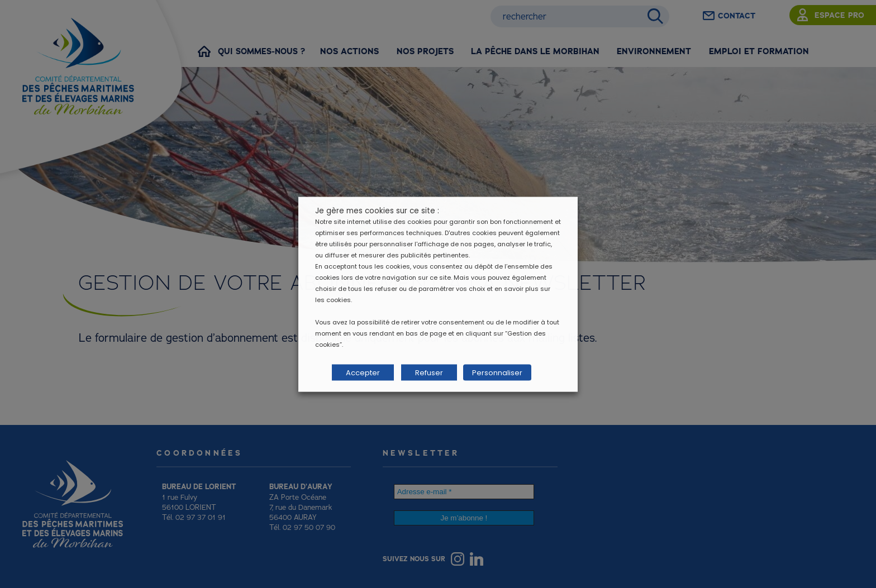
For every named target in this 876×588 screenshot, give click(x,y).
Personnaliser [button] (496, 372)
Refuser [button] (429, 372)
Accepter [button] (363, 372)
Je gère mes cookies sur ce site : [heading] (377, 210)
